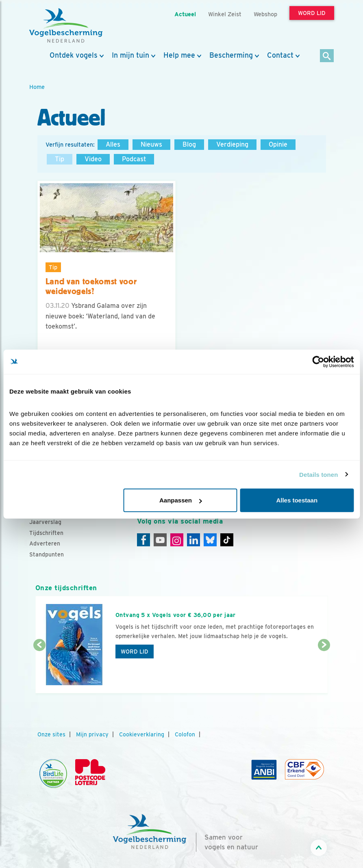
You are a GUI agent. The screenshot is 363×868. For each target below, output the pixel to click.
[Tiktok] (227, 540)
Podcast (134, 159)
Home (37, 87)
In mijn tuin (130, 55)
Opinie (278, 144)
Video (93, 159)
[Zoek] (327, 56)
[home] (66, 26)
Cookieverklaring (142, 734)
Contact (280, 55)
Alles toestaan (297, 500)
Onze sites (51, 734)
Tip (60, 159)
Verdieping (232, 144)
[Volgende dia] (324, 670)
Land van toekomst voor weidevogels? (91, 287)
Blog (189, 144)
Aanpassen (180, 500)
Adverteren (45, 543)
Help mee (179, 55)
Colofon (185, 734)
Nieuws (151, 144)
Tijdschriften (46, 533)
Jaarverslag (45, 522)
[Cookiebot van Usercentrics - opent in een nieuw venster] (318, 361)
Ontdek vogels (74, 55)
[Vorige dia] (39, 670)
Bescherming (231, 55)
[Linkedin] (193, 540)
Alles (113, 144)
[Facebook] (143, 540)
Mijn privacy (92, 734)
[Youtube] (160, 540)
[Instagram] (177, 540)
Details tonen (318, 474)
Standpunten (47, 554)
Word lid (135, 652)
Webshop (265, 14)
